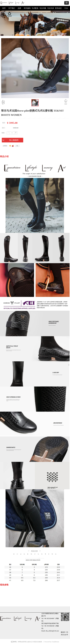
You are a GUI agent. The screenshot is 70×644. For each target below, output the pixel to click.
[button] (67, 3)
